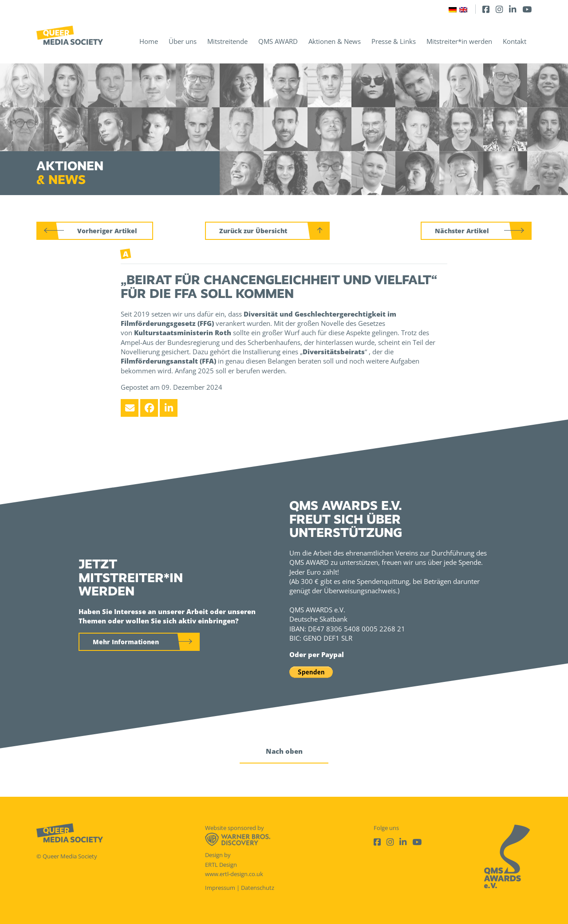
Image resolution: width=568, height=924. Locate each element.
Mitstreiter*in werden (459, 41)
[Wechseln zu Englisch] (463, 9)
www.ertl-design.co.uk (234, 874)
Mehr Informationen (126, 642)
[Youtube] (527, 9)
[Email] (130, 408)
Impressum (220, 888)
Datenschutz (258, 888)
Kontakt (515, 41)
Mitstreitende (227, 41)
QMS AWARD (278, 41)
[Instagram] (499, 9)
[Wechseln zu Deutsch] (453, 9)
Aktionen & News (335, 41)
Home (149, 41)
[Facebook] (486, 9)
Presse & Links (394, 41)
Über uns (183, 41)
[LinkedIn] (513, 9)
